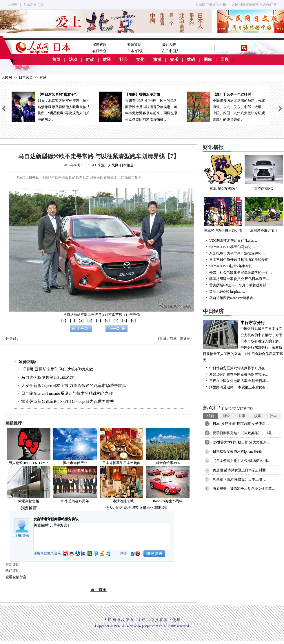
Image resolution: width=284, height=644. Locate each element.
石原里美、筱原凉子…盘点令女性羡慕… (244, 489)
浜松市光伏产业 (75, 463)
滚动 (73, 60)
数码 (191, 60)
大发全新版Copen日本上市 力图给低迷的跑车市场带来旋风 (74, 386)
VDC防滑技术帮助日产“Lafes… (233, 241)
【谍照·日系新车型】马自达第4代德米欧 (57, 369)
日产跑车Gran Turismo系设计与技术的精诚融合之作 (67, 393)
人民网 (12, 5)
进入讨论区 (114, 508)
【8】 (125, 321)
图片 (166, 508)
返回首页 (99, 590)
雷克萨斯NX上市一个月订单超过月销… (240, 285)
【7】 (116, 321)
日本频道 (26, 77)
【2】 (72, 321)
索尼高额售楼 (29, 501)
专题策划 (134, 45)
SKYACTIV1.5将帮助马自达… (232, 247)
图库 (208, 60)
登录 (26, 536)
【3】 (81, 321)
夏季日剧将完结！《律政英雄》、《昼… (244, 433)
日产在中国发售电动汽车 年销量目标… (239, 381)
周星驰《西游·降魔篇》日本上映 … (240, 479)
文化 (140, 60)
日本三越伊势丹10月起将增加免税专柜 (239, 260)
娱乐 (174, 60)
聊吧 (158, 508)
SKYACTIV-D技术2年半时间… (233, 266)
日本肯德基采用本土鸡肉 (121, 463)
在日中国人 (171, 51)
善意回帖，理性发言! (102, 536)
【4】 (90, 321)
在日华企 (99, 51)
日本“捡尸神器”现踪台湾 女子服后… (241, 424)
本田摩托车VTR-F (264, 215)
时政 (90, 60)
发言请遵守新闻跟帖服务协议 (56, 519)
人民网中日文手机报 (211, 5)
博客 (135, 508)
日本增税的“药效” (223, 173)
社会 (123, 60)
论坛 (127, 508)
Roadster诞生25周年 (168, 501)
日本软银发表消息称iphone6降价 (237, 452)
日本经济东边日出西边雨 (223, 215)
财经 (107, 60)
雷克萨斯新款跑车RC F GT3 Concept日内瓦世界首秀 (67, 402)
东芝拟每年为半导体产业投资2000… (237, 253)
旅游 (157, 60)
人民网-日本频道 (121, 165)
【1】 (64, 321)
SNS (150, 508)
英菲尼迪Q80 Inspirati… (227, 292)
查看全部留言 (16, 577)
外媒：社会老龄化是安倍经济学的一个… (241, 272)
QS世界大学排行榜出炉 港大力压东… (241, 442)
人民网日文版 (33, 5)
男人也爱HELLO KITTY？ (29, 463)
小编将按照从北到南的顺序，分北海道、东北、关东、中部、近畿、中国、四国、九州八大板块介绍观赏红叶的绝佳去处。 (226, 107)
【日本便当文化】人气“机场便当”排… (242, 461)
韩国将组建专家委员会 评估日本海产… (239, 279)
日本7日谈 (135, 51)
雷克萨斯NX (264, 173)
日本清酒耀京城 (121, 501)
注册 (18, 536)
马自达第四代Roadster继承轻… (233, 298)
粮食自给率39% (168, 463)
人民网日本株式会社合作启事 (254, 5)
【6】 (107, 321)
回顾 (225, 60)
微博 (143, 508)
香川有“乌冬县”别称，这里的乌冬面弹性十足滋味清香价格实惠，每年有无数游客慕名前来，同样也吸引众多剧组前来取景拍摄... (138, 107)
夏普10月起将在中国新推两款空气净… (239, 374)
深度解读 (99, 45)
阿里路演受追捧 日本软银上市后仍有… (239, 387)
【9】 (133, 321)
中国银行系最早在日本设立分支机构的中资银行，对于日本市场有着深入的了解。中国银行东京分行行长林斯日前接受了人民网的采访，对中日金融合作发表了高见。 (243, 341)
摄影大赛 (169, 45)
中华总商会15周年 (75, 501)
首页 (56, 60)
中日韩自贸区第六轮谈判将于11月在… (239, 368)
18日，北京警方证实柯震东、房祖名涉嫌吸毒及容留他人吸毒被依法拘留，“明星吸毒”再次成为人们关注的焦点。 (51, 107)
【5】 (99, 321)
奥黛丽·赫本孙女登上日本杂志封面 (239, 470)
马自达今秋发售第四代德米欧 (48, 378)
